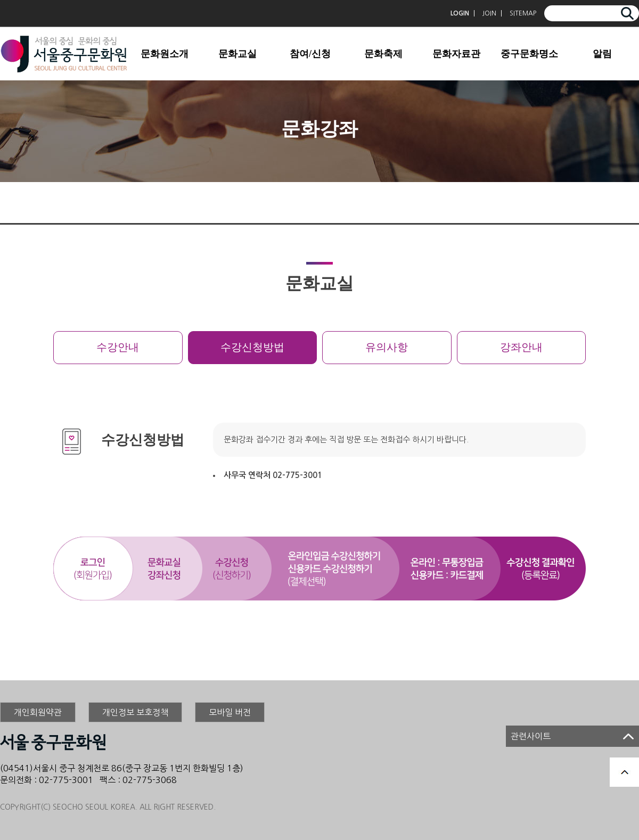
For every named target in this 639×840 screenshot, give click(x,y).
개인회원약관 (38, 712)
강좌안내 (521, 347)
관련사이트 (531, 736)
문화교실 (237, 54)
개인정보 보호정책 (135, 712)
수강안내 (118, 347)
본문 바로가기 (0, 0)
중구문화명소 (529, 54)
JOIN (489, 13)
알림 (602, 54)
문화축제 (383, 54)
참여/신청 (310, 54)
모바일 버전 (230, 712)
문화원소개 (165, 54)
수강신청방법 (252, 347)
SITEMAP (523, 13)
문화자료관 (456, 54)
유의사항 (387, 347)
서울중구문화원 (64, 54)
